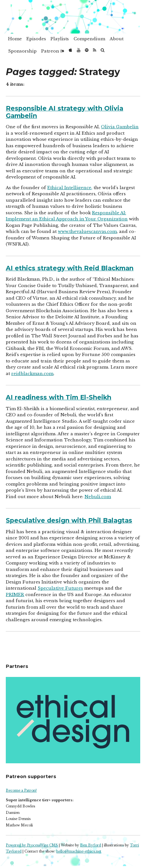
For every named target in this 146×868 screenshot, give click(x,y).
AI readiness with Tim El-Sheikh (59, 397)
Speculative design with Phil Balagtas (69, 520)
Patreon (53, 51)
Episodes (36, 39)
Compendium (89, 39)
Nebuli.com (98, 497)
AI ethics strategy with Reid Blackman (70, 268)
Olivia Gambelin (120, 127)
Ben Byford (91, 845)
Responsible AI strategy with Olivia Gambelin (64, 112)
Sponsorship (22, 51)
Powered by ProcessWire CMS (32, 845)
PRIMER (15, 595)
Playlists (60, 39)
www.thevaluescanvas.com (87, 231)
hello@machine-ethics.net (79, 851)
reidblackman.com (32, 374)
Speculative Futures (60, 588)
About (117, 39)
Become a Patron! (21, 791)
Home (15, 39)
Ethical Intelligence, (70, 188)
